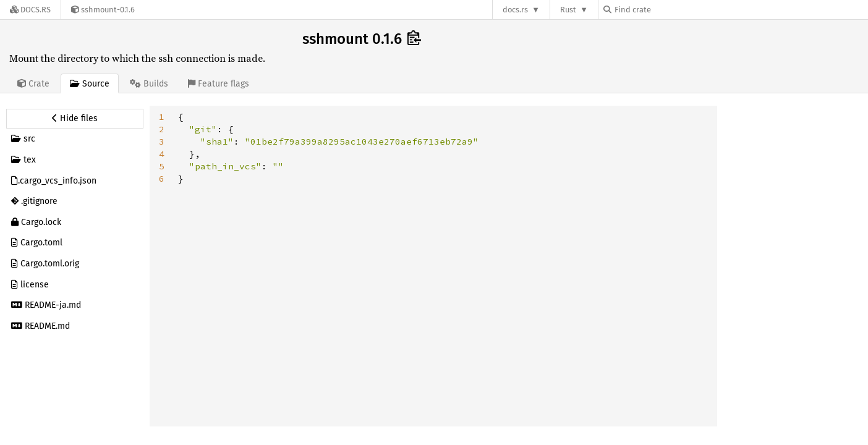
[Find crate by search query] (665, 10)
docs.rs (515, 10)
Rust (568, 10)
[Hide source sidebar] (75, 119)
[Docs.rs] (30, 10)
